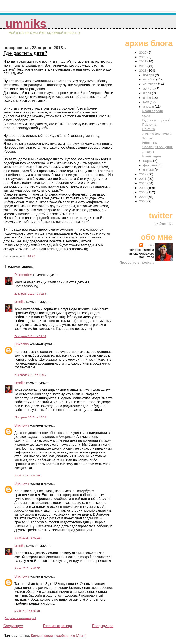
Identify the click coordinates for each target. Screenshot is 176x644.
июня (148, 98)
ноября (149, 75)
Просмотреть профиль (137, 262)
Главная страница (57, 626)
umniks (26, 24)
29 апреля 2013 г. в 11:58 (30, 336)
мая (146, 102)
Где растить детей (25, 53)
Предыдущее (103, 626)
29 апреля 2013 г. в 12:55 (30, 375)
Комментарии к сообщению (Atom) (59, 636)
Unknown (22, 344)
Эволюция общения (157, 147)
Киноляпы (150, 143)
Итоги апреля (153, 111)
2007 (143, 197)
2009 (143, 188)
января (149, 170)
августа (149, 88)
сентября (151, 84)
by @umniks (163, 224)
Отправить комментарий (20, 618)
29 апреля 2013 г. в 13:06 (30, 417)
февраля (150, 165)
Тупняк (147, 138)
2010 (143, 183)
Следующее (13, 626)
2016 (143, 66)
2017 (143, 61)
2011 (143, 179)
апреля (149, 106)
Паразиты (150, 124)
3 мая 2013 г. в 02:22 (27, 538)
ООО (146, 116)
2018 (143, 57)
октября (150, 79)
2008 (143, 192)
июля (148, 93)
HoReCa (149, 129)
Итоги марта (152, 156)
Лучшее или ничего (157, 134)
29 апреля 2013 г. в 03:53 (30, 294)
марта (148, 161)
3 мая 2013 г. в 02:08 (27, 476)
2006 (143, 201)
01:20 (32, 256)
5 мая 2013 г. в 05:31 (27, 611)
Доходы (148, 152)
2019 (143, 52)
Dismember (23, 275)
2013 (143, 70)
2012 (143, 174)
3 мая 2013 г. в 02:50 (27, 568)
